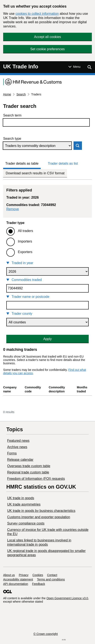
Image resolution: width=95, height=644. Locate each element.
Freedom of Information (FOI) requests (36, 479)
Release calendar (20, 460)
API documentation (16, 584)
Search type (12, 139)
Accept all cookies (47, 37)
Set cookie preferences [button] (48, 49)
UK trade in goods (21, 498)
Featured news (18, 441)
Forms (12, 453)
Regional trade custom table (28, 472)
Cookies (38, 575)
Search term (12, 115)
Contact (52, 575)
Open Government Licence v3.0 (67, 598)
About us (9, 575)
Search (21, 94)
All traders (25, 231)
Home (7, 94)
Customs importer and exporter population (39, 517)
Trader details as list (63, 163)
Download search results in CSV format (35, 173)
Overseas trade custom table (29, 466)
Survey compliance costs (26, 523)
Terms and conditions (51, 579)
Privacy (24, 575)
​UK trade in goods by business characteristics (41, 511)
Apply (47, 339)
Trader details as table (22, 163)
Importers (25, 241)
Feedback (38, 584)
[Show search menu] (89, 67)
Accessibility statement (18, 579)
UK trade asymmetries (24, 504)
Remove (13, 209)
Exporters (25, 252)
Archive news (17, 447)
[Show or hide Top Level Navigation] (74, 67)
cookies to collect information (37, 14)
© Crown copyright (46, 634)
